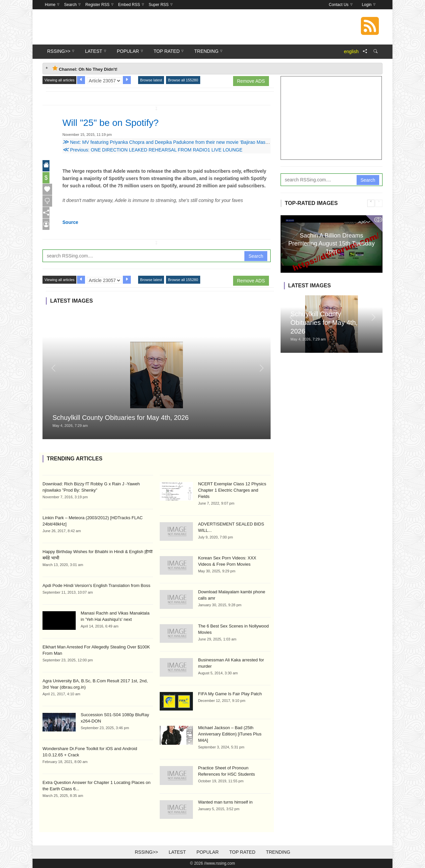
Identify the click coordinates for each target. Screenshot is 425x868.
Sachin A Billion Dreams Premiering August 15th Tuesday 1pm (331, 243)
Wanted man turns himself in (225, 802)
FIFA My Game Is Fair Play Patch (230, 694)
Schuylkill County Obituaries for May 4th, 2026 (121, 418)
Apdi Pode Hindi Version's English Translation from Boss (96, 585)
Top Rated (242, 852)
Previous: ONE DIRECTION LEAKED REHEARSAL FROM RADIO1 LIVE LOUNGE (152, 150)
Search (256, 256)
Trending (278, 852)
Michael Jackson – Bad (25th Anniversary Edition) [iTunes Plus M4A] (230, 734)
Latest (177, 852)
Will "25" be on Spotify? (118, 122)
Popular (208, 852)
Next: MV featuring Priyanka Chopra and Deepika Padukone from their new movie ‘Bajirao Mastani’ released (178, 142)
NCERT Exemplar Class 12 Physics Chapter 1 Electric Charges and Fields (232, 490)
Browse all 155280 (183, 80)
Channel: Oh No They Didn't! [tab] (85, 69)
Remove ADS (251, 81)
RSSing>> (146, 852)
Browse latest (151, 80)
